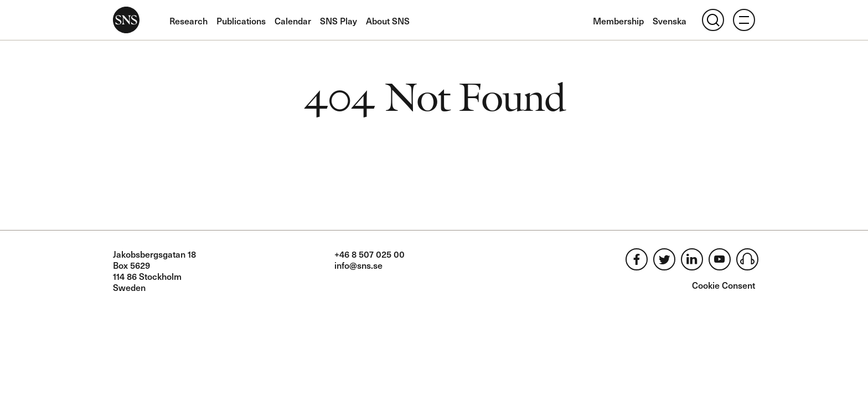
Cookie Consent (724, 285)
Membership (618, 21)
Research (188, 21)
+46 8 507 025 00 (370, 254)
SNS (126, 20)
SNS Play (339, 21)
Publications (241, 21)
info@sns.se (358, 265)
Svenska (670, 21)
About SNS (388, 21)
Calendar (293, 21)
